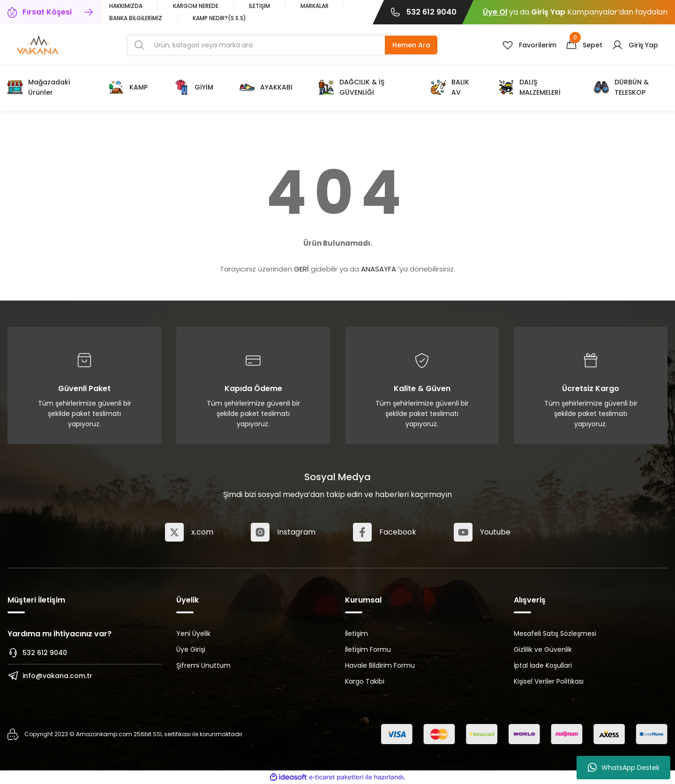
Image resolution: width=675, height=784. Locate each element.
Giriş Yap (548, 12)
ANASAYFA (379, 269)
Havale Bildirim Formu (380, 665)
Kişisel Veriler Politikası (549, 681)
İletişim (356, 633)
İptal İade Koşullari (543, 665)
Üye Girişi (191, 649)
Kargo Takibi (365, 681)
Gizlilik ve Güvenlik (543, 649)
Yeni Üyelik (193, 633)
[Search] (283, 45)
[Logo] (38, 44)
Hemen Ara (411, 45)
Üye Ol (495, 12)
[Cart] (584, 45)
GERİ (301, 269)
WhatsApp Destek (624, 768)
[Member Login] (635, 45)
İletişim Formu (368, 649)
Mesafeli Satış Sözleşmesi (555, 633)
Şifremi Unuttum (203, 665)
